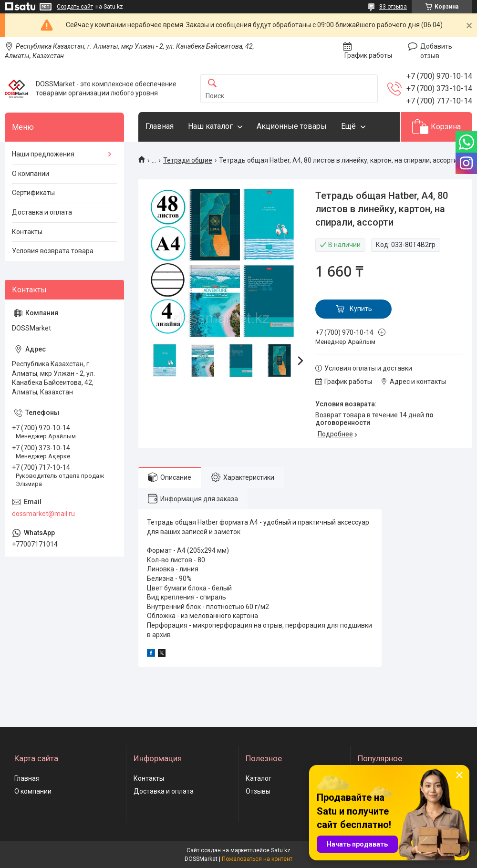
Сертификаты (33, 193)
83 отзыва (393, 7)
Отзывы (258, 791)
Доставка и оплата (42, 212)
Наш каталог (210, 126)
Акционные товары (292, 126)
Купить (361, 309)
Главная (160, 126)
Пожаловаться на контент (257, 859)
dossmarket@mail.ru (43, 514)
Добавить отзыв (436, 51)
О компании (31, 174)
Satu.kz (281, 850)
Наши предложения (43, 154)
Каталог (259, 778)
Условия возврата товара (53, 251)
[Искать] (212, 84)
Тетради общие (188, 160)
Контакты (27, 232)
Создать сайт (75, 7)
